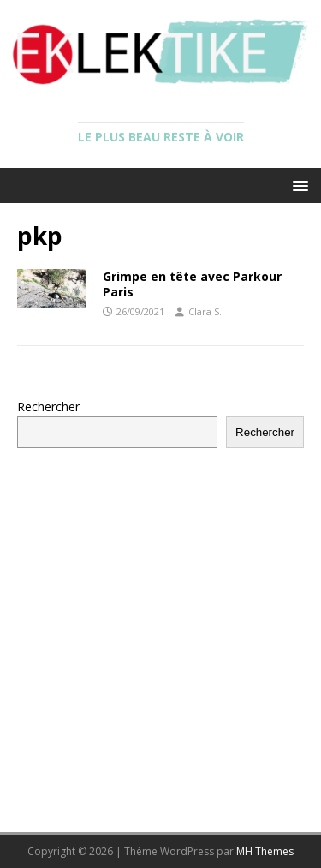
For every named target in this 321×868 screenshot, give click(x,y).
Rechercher (48, 407)
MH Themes (265, 851)
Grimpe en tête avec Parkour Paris (192, 284)
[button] (297, 185)
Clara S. (205, 311)
